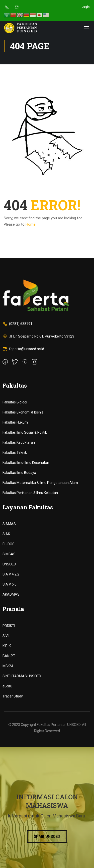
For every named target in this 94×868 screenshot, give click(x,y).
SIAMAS (9, 524)
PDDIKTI (9, 626)
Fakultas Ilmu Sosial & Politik (25, 432)
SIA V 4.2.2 (11, 574)
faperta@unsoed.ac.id (23, 349)
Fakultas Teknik (15, 452)
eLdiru (7, 686)
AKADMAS (11, 594)
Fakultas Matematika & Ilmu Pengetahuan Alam (40, 483)
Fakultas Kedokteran (19, 442)
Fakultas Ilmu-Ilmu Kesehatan (26, 463)
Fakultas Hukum (15, 422)
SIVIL (6, 636)
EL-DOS (9, 544)
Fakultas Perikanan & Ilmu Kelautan (30, 493)
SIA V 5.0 (10, 584)
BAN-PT (9, 656)
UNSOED (9, 564)
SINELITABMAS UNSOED (22, 676)
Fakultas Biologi (15, 402)
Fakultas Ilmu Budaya (19, 473)
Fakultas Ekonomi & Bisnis (23, 412)
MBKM (8, 666)
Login (85, 7)
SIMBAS (9, 554)
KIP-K (7, 646)
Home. (31, 224)
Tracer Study (13, 696)
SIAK (6, 534)
